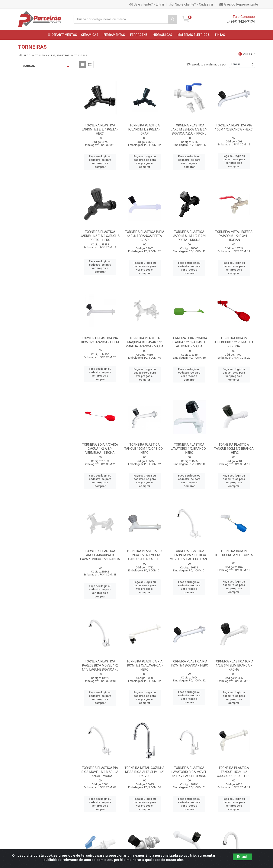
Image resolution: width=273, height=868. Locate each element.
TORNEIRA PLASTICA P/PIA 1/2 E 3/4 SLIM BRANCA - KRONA (234, 665)
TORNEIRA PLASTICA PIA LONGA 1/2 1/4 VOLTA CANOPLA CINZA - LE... (144, 555)
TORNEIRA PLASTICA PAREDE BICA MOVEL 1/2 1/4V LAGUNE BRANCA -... (100, 665)
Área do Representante (239, 4)
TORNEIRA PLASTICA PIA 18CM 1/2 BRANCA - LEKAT (100, 340)
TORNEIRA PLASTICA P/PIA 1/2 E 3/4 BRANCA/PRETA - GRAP (145, 236)
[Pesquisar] (173, 19)
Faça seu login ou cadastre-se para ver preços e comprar (100, 162)
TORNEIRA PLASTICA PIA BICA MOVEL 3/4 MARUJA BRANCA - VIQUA (100, 772)
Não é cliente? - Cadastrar (191, 4)
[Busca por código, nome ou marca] (121, 19)
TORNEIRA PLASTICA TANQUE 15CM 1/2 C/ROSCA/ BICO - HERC (234, 772)
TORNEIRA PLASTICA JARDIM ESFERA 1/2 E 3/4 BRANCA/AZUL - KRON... (189, 129)
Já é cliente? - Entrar (147, 4)
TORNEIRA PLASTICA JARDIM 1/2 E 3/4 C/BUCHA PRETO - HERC (100, 236)
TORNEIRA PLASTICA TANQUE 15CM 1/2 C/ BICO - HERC (145, 449)
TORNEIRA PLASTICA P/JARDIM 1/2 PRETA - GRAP (144, 129)
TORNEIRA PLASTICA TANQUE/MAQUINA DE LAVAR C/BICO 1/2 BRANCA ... (100, 557)
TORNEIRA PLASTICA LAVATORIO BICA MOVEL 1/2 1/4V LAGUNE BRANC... (189, 772)
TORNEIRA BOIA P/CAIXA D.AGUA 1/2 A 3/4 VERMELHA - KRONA (100, 449)
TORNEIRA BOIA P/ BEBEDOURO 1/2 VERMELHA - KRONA (234, 342)
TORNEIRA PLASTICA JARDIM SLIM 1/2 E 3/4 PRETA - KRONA (189, 236)
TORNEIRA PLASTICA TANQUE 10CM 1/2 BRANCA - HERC (234, 449)
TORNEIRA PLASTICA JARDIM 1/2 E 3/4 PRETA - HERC (100, 129)
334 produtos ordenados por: (207, 64)
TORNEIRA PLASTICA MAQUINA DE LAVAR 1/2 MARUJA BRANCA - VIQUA (144, 342)
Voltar (247, 54)
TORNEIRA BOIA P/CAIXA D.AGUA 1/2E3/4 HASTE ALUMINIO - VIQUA (189, 342)
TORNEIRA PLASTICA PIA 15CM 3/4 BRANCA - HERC (189, 663)
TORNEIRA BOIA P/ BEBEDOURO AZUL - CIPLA (234, 553)
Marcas (46, 66)
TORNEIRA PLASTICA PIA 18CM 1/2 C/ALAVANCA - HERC (145, 665)
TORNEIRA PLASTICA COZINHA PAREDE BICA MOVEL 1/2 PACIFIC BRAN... (189, 555)
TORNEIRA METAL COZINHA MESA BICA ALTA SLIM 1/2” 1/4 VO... (144, 772)
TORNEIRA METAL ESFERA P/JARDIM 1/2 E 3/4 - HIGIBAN (234, 236)
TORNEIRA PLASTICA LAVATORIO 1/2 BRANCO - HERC (189, 449)
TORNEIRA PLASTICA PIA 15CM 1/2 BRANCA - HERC (234, 127)
